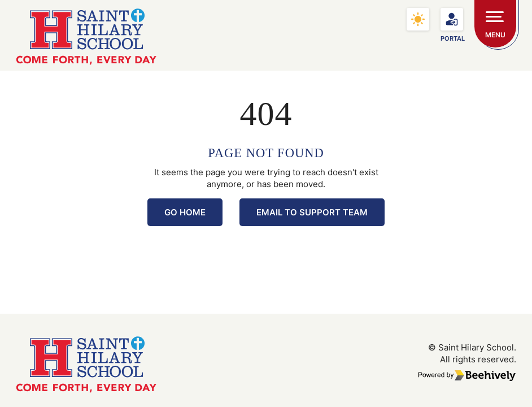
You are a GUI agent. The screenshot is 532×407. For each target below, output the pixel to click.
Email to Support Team (312, 212)
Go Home (185, 212)
